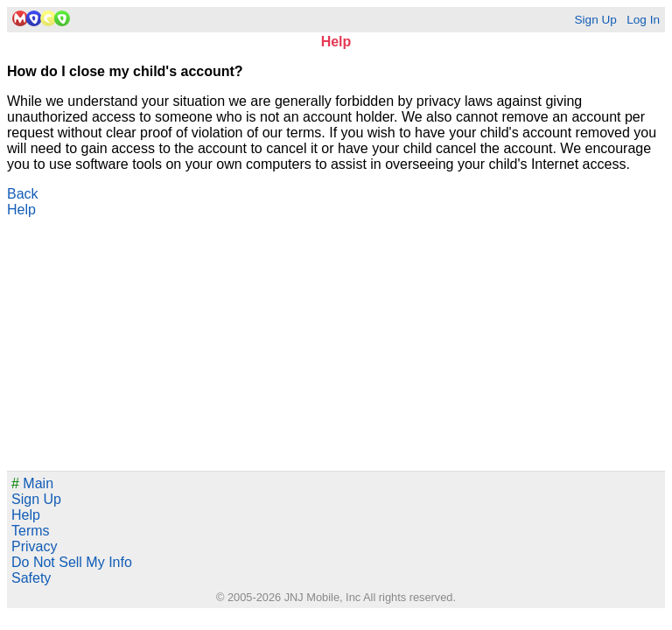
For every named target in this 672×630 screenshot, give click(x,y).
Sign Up (595, 20)
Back (23, 194)
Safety (31, 578)
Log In (643, 20)
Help (21, 210)
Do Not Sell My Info (72, 562)
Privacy (34, 546)
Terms (31, 531)
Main (32, 483)
